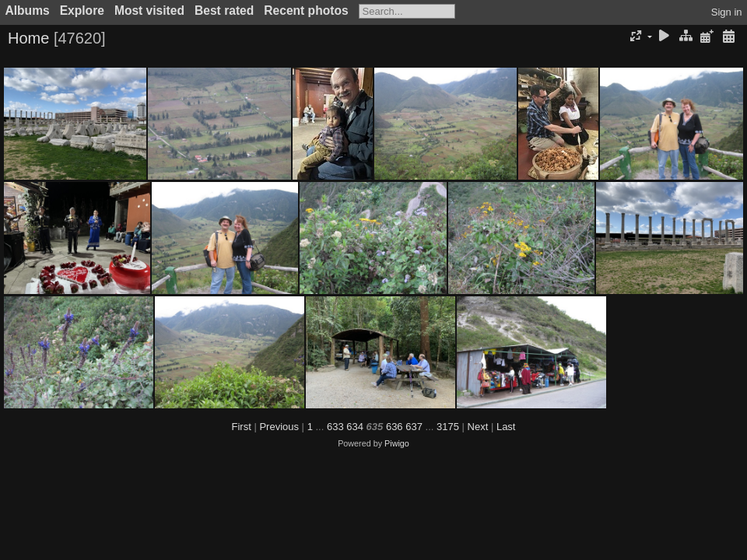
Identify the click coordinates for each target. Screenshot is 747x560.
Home (28, 38)
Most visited (149, 10)
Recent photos (306, 10)
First (242, 427)
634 (355, 427)
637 (414, 427)
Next (478, 427)
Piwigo (397, 443)
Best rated (224, 10)
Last (506, 427)
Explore (82, 10)
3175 (448, 427)
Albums (28, 10)
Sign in (727, 12)
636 (395, 427)
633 (335, 427)
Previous (279, 427)
